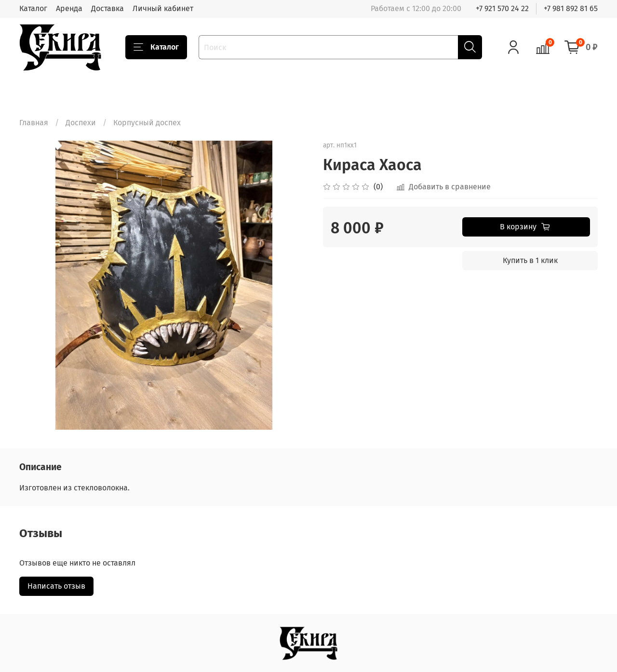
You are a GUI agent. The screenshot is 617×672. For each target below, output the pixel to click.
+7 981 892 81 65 (571, 8)
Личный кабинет (163, 8)
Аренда (69, 8)
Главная (34, 123)
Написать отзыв (56, 586)
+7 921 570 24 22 (502, 8)
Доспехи (81, 123)
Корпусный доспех (147, 123)
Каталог (33, 8)
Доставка (107, 8)
